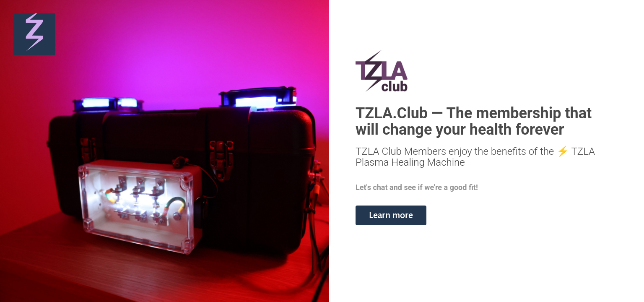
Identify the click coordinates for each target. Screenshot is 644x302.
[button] (391, 216)
